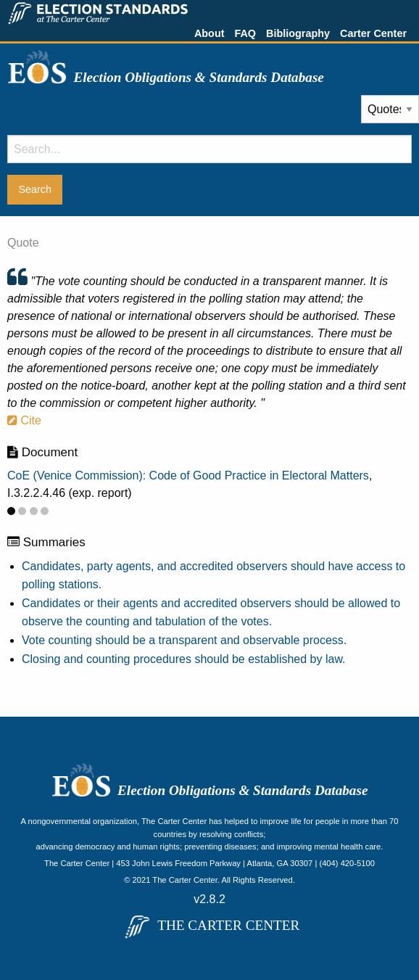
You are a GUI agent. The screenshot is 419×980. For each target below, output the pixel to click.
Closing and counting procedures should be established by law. (184, 659)
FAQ (245, 33)
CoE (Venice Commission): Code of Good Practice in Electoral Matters (188, 475)
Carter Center (373, 33)
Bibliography (298, 33)
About (209, 33)
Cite (24, 420)
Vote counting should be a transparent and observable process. (184, 640)
